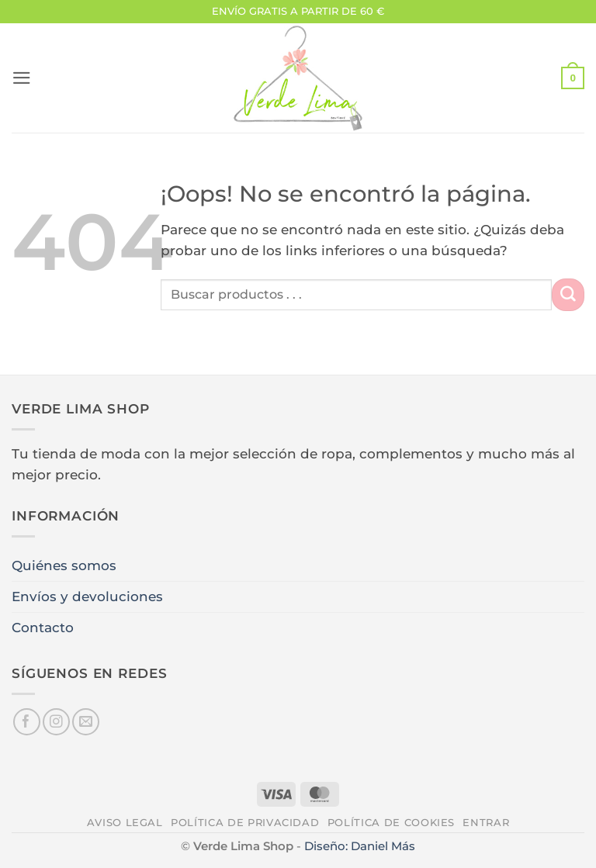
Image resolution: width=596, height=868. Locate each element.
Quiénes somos (64, 565)
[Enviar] (568, 294)
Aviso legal (125, 822)
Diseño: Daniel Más (360, 846)
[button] (22, 78)
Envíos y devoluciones (87, 597)
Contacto (43, 628)
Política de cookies (391, 822)
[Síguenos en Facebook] (27, 722)
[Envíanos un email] (86, 722)
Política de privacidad (245, 822)
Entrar (486, 822)
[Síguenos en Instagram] (56, 722)
